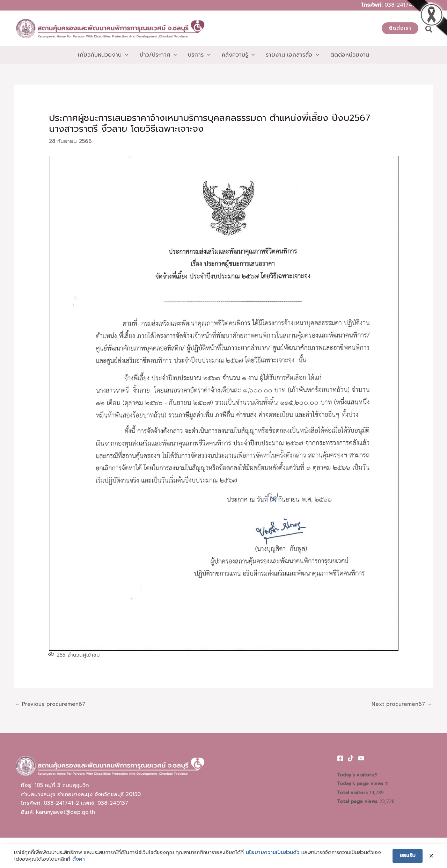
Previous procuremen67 (50, 704)
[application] (125, 55)
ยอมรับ (408, 856)
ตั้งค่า (79, 859)
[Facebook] (340, 758)
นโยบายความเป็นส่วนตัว (273, 853)
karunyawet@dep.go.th (65, 812)
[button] (400, 28)
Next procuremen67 (402, 704)
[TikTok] (351, 758)
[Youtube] (361, 758)
